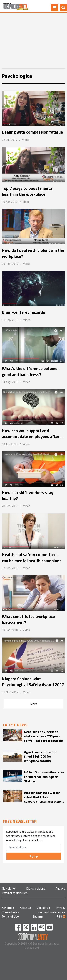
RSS (61, 917)
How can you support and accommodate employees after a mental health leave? (32, 434)
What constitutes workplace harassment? (28, 619)
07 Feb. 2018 (10, 568)
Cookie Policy (10, 912)
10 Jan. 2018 (10, 630)
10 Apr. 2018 (10, 444)
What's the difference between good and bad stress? (31, 371)
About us (25, 908)
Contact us (43, 908)
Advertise (8, 908)
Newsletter (9, 889)
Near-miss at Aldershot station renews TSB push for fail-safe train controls (43, 736)
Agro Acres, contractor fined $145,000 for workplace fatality (40, 756)
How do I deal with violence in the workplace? (33, 253)
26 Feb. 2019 (10, 264)
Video (26, 140)
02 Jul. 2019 (9, 140)
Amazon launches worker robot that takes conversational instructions (44, 797)
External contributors (15, 893)
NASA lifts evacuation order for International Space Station (44, 777)
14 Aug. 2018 (10, 382)
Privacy (61, 908)
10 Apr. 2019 (10, 202)
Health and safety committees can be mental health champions (32, 557)
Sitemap (38, 917)
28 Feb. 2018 (10, 506)
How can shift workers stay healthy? (28, 496)
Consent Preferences (52, 912)
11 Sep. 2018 (10, 320)
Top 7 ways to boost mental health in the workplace (28, 191)
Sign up (33, 856)
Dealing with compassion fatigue (32, 132)
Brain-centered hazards (23, 312)
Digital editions (36, 889)
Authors (60, 889)
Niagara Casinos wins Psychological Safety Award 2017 (33, 682)
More (33, 704)
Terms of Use (10, 917)
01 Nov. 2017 (10, 692)
